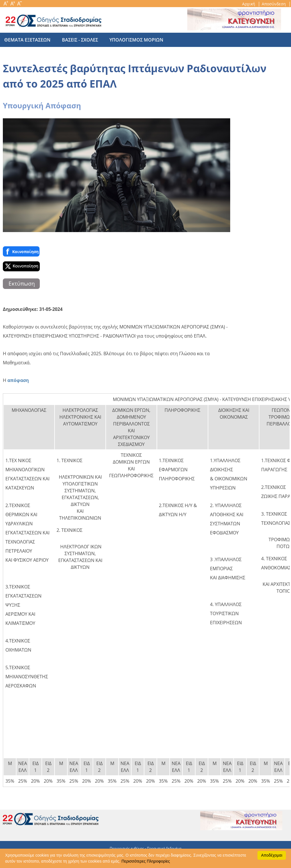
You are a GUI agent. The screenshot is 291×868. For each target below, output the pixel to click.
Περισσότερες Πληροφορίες (146, 861)
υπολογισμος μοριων (131, 40)
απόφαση (18, 380)
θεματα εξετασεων (27, 40)
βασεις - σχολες (77, 40)
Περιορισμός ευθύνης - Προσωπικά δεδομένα (145, 848)
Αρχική (249, 4)
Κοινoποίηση (21, 251)
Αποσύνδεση (274, 4)
